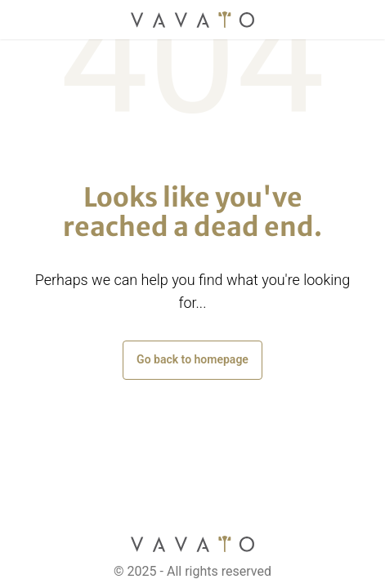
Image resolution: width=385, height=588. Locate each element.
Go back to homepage (192, 359)
